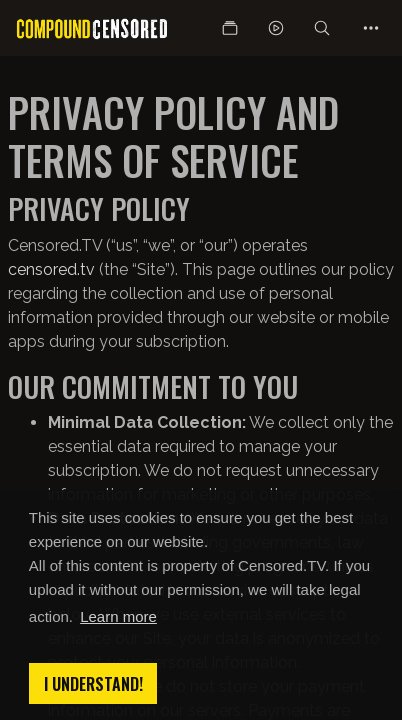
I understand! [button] (93, 684)
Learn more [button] (118, 616)
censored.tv (51, 269)
